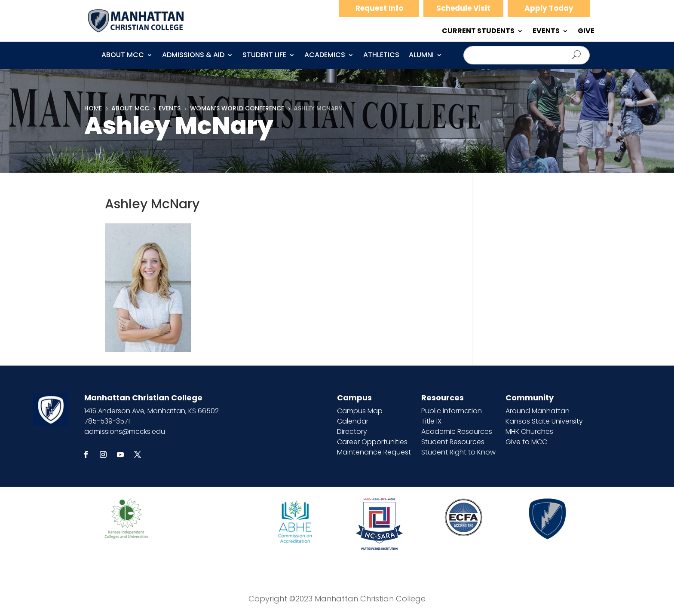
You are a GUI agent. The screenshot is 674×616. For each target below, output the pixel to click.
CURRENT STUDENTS (478, 32)
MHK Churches (529, 432)
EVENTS (546, 32)
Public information (452, 411)
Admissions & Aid (193, 56)
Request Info (379, 8)
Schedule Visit (463, 8)
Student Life (264, 56)
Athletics (381, 56)
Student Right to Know (458, 452)
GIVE (586, 32)
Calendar (353, 421)
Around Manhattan (538, 411)
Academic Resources (457, 432)
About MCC (123, 56)
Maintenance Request (374, 452)
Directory (352, 432)
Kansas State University (544, 421)
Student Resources (453, 442)
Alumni (421, 56)
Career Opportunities (372, 442)
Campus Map (360, 411)
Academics (325, 56)
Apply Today (549, 8)
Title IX (431, 421)
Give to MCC (526, 442)
